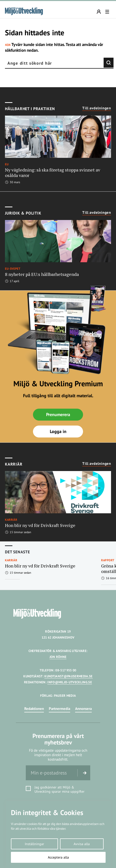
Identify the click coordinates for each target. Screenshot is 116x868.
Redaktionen (34, 709)
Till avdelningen (97, 108)
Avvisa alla (82, 844)
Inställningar (34, 844)
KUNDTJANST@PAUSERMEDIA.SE (68, 676)
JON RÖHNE (58, 657)
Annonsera (83, 709)
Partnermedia (59, 709)
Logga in (58, 431)
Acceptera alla (58, 857)
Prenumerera (58, 414)
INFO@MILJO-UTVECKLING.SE (70, 682)
